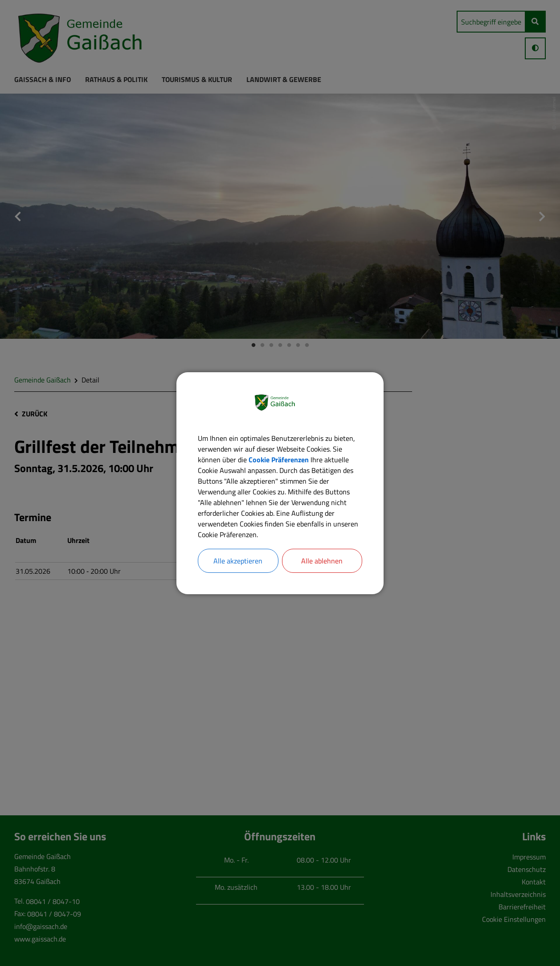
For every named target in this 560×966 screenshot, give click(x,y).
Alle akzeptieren (238, 561)
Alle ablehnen (322, 561)
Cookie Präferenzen (279, 460)
